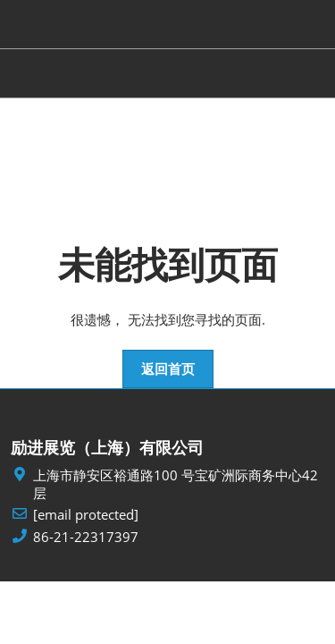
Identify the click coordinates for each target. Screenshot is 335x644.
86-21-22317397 (86, 537)
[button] (168, 369)
